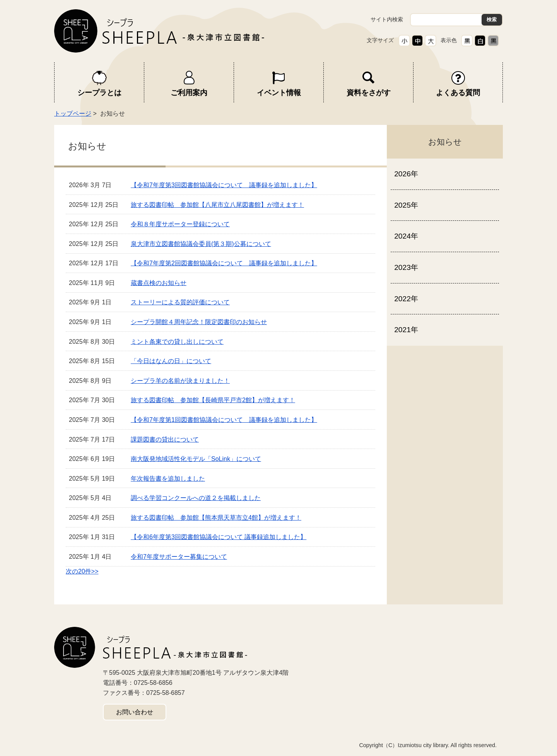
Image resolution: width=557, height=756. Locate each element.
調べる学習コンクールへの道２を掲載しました (196, 498)
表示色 (449, 40)
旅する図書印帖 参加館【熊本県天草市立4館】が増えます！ (216, 518)
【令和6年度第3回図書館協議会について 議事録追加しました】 (219, 537)
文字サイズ (380, 40)
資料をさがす (369, 93)
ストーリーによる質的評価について (180, 302)
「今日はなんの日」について (171, 361)
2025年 (406, 205)
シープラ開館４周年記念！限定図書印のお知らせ (199, 322)
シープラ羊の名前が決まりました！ (180, 381)
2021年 (406, 330)
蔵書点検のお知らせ (159, 283)
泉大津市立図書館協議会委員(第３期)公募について (201, 244)
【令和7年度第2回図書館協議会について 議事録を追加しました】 (224, 263)
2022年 (406, 299)
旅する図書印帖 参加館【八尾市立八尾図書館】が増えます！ (217, 205)
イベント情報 (279, 93)
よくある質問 (458, 93)
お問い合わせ (135, 712)
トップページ (73, 113)
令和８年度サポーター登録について (180, 224)
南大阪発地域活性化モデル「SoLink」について (196, 459)
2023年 (406, 267)
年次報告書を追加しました (168, 479)
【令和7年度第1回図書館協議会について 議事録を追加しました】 (224, 420)
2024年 (406, 236)
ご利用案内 (189, 93)
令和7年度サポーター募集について (179, 557)
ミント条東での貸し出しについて (177, 342)
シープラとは (99, 93)
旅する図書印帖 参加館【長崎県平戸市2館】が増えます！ (213, 400)
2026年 (406, 174)
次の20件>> (82, 571)
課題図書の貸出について (165, 439)
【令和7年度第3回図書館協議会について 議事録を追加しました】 (224, 185)
